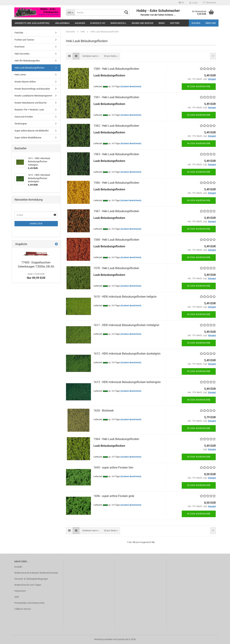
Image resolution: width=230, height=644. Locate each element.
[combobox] (91, 56)
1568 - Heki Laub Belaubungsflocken (116, 240)
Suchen (196, 23)
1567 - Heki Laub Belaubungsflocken (116, 211)
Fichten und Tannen (24, 40)
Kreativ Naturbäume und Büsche (31, 103)
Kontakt (18, 567)
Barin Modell (118, 23)
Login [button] (193, 3)
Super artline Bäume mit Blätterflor (32, 131)
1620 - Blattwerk (104, 411)
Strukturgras (21, 124)
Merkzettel (209, 3)
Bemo (162, 23)
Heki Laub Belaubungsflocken (29, 68)
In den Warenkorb (199, 87)
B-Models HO (98, 23)
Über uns (211, 23)
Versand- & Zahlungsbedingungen (31, 579)
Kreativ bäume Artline (25, 82)
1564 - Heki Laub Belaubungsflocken (116, 439)
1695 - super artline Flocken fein (113, 468)
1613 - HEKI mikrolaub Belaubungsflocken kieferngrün (127, 382)
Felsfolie (19, 33)
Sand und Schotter (24, 117)
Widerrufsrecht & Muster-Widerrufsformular (36, 573)
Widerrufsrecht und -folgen (28, 585)
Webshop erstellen (104, 639)
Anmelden (36, 224)
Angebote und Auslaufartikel (32, 23)
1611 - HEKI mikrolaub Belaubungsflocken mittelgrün (126, 325)
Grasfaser (20, 47)
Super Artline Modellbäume (28, 138)
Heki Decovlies (22, 54)
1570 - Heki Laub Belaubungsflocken (116, 268)
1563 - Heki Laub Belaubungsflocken (116, 154)
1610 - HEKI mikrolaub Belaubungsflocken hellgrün (125, 297)
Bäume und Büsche (142, 23)
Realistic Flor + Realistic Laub (29, 110)
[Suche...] (70, 12)
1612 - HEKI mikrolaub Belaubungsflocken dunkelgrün (127, 354)
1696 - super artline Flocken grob (114, 496)
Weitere (175, 23)
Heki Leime (20, 75)
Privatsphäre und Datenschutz (29, 603)
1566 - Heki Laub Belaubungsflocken (116, 183)
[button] (181, 3)
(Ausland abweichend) (131, 87)
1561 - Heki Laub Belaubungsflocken (116, 97)
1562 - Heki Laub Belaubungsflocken (116, 126)
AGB (17, 597)
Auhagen (80, 23)
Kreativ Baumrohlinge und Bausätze (32, 89)
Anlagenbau (62, 23)
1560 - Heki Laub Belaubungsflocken (116, 69)
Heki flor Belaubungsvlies (27, 61)
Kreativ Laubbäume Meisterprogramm (33, 96)
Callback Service (23, 609)
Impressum (20, 591)
